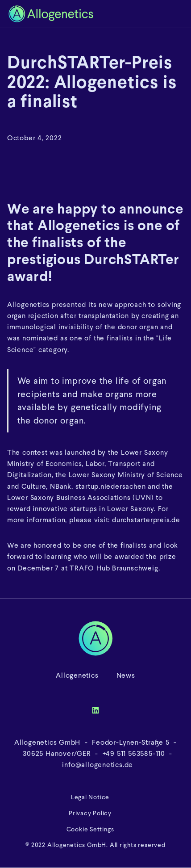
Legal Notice (90, 797)
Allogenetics (77, 675)
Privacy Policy (90, 813)
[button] (177, 14)
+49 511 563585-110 (134, 753)
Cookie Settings (90, 829)
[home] (86, 14)
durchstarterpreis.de (146, 520)
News (126, 675)
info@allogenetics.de (97, 765)
